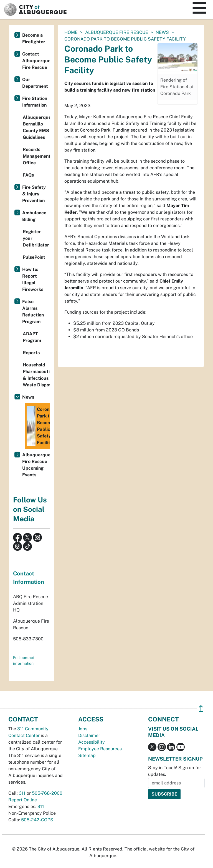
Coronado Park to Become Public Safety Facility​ (38, 426)
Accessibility (92, 742)
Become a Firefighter (34, 38)
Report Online (23, 800)
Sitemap (87, 755)
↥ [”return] (201, 709)
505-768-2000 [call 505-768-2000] (47, 793)
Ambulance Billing (34, 216)
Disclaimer (89, 735)
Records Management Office (36, 156)
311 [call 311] (22, 793)
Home (71, 32)
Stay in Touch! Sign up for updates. (175, 771)
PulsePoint (34, 257)
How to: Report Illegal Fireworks (33, 279)
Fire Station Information (35, 102)
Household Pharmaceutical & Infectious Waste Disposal (36, 375)
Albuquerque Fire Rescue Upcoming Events (36, 465)
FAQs (28, 175)
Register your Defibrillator (36, 238)
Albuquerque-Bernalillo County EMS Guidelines (36, 127)
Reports (31, 353)
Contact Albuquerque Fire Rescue (36, 61)
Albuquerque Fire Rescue (117, 32)
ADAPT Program (32, 337)
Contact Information (29, 578)
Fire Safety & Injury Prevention (34, 194)
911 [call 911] (41, 807)
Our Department (35, 83)
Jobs (83, 729)
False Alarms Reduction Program (33, 312)
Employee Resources (100, 749)
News (162, 32)
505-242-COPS (37, 820)
